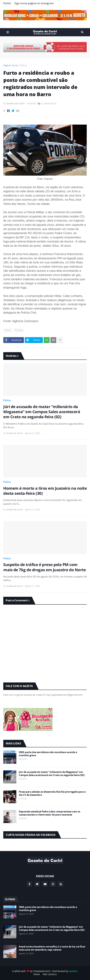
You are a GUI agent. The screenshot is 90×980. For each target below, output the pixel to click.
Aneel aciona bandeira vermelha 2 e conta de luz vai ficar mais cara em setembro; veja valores (52, 948)
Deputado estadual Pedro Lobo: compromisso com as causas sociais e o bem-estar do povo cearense (49, 813)
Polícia (23, 65)
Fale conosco (50, 974)
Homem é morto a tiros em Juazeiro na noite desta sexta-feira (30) (45, 491)
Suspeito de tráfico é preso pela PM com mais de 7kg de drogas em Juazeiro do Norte (45, 567)
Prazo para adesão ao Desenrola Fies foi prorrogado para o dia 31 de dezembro (52, 793)
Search (82, 32)
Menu (8, 32)
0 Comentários (49, 103)
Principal (19, 330)
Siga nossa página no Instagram (34, 3)
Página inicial (11, 65)
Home (7, 3)
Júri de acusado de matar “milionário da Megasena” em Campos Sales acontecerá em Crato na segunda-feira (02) (42, 412)
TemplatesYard (41, 971)
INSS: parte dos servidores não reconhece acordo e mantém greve (48, 754)
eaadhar (73, 971)
